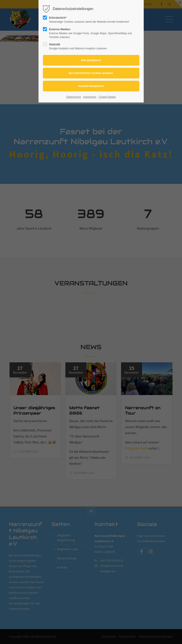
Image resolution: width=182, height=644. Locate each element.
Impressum (90, 97)
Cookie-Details (107, 97)
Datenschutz (74, 97)
